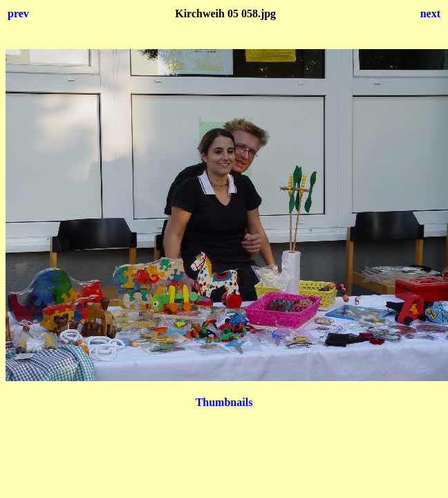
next (430, 13)
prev (18, 13)
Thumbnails (224, 402)
